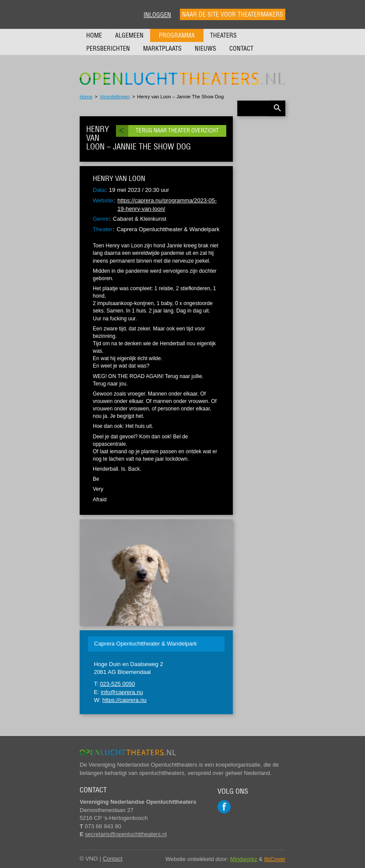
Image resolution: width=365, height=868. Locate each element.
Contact (241, 49)
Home (94, 35)
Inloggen (157, 15)
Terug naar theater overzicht (177, 130)
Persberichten (108, 49)
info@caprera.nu (122, 692)
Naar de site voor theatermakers (233, 14)
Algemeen (129, 35)
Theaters (223, 35)
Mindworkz (244, 859)
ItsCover (275, 859)
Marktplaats (162, 49)
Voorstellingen (115, 97)
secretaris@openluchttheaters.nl (126, 834)
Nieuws (205, 49)
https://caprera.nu (125, 700)
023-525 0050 (117, 684)
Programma (177, 35)
